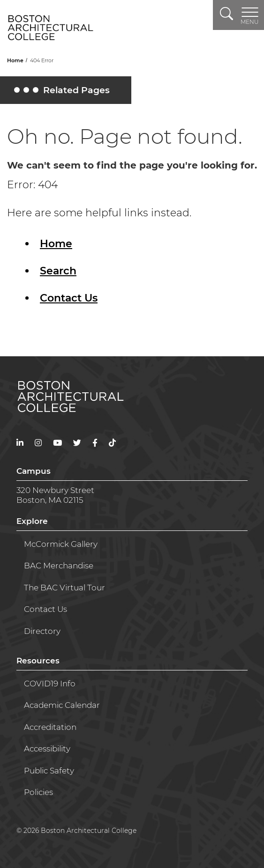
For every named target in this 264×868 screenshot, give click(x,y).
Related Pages (63, 92)
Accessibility (47, 749)
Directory (42, 631)
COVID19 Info (50, 684)
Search (58, 271)
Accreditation (50, 727)
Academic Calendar (62, 705)
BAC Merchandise (59, 566)
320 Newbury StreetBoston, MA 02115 (55, 495)
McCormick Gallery (61, 544)
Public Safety (49, 771)
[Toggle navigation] (250, 15)
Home (16, 60)
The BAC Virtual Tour (64, 588)
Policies (38, 792)
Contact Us (69, 298)
